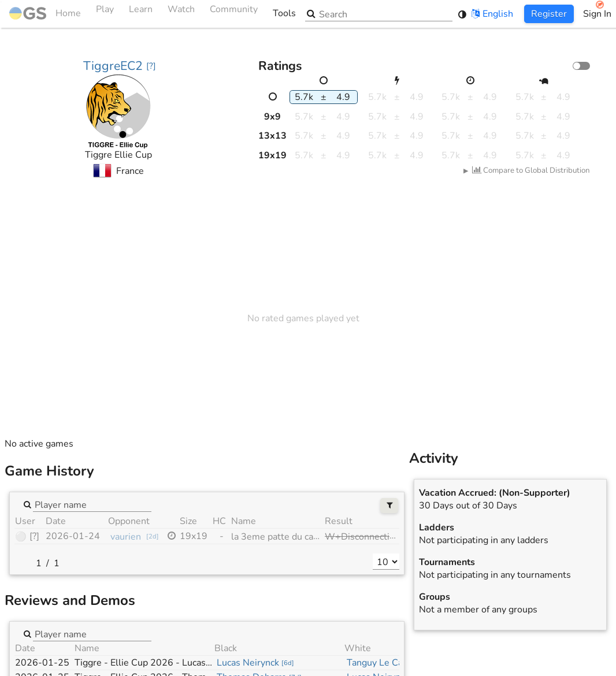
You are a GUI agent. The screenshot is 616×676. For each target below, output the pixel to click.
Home (45, 14)
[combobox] (92, 504)
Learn (141, 14)
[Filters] (389, 506)
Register (549, 14)
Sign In (597, 14)
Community (234, 14)
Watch (181, 14)
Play (105, 14)
